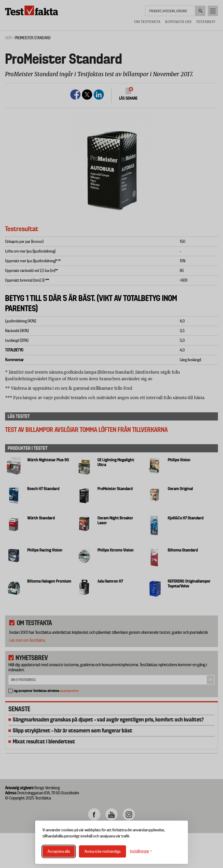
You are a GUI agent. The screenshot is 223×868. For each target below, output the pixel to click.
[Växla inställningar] (141, 851)
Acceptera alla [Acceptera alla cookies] (59, 851)
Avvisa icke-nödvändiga (102, 851)
